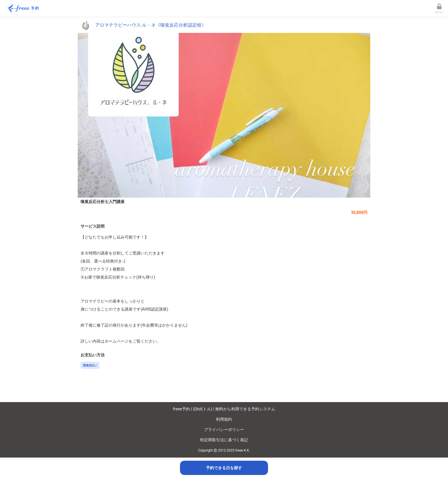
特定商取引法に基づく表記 (224, 440)
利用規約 (224, 419)
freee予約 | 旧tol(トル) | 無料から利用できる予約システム (224, 409)
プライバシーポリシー (224, 430)
